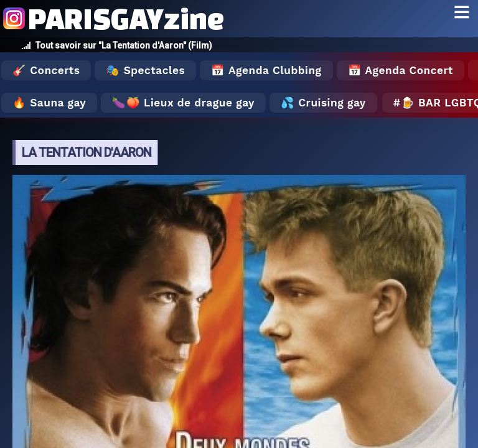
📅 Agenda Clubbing (266, 70)
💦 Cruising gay (323, 103)
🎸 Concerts (46, 70)
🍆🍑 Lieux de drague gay (183, 103)
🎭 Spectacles (145, 70)
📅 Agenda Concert (401, 70)
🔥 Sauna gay (49, 103)
